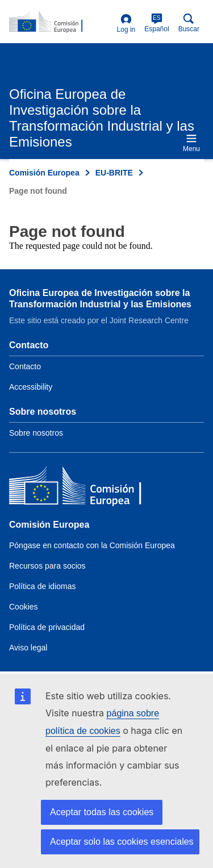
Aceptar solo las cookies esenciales (122, 842)
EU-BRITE (114, 173)
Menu (191, 143)
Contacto (25, 366)
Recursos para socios (47, 566)
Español (156, 23)
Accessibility (31, 387)
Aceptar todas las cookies (102, 812)
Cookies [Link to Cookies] (24, 607)
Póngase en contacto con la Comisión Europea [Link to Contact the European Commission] (92, 545)
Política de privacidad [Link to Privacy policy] (47, 627)
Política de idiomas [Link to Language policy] (43, 586)
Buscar (189, 23)
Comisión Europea (44, 173)
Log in (126, 24)
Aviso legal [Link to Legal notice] (28, 648)
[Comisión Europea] (91, 488)
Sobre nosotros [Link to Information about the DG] (36, 433)
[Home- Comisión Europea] (61, 22)
